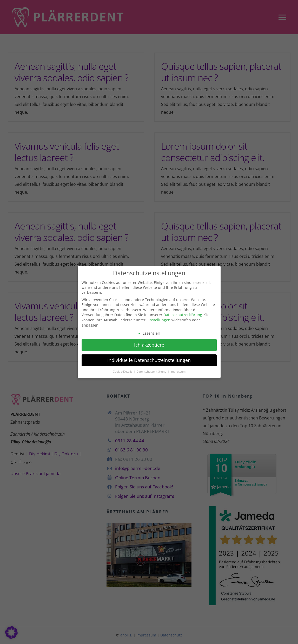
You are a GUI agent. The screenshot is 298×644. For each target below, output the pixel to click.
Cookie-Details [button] (123, 371)
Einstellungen (158, 319)
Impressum (178, 371)
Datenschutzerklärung (183, 314)
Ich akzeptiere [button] (149, 344)
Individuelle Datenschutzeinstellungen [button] (149, 359)
